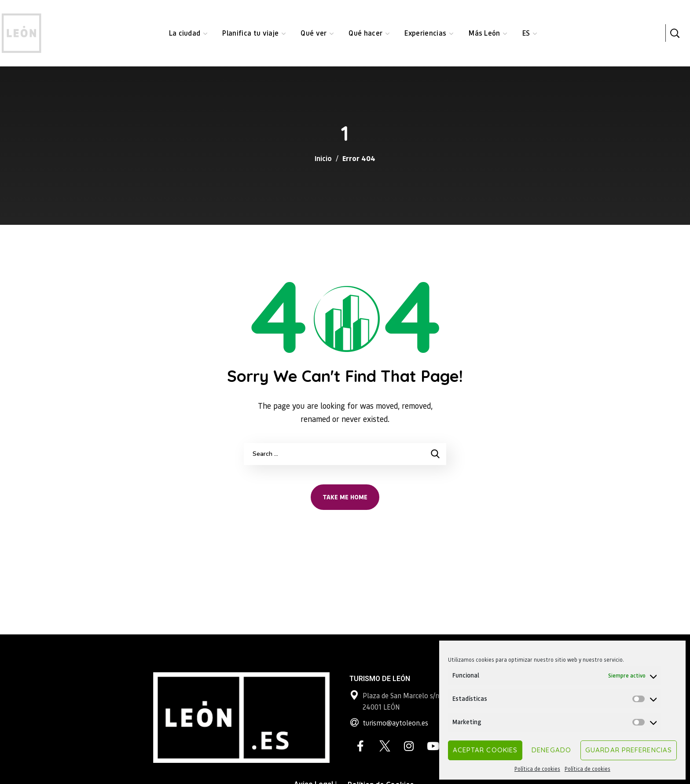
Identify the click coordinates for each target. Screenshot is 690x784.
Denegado (551, 750)
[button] (675, 33)
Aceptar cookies (485, 750)
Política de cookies (537, 769)
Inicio (323, 158)
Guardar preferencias (629, 750)
